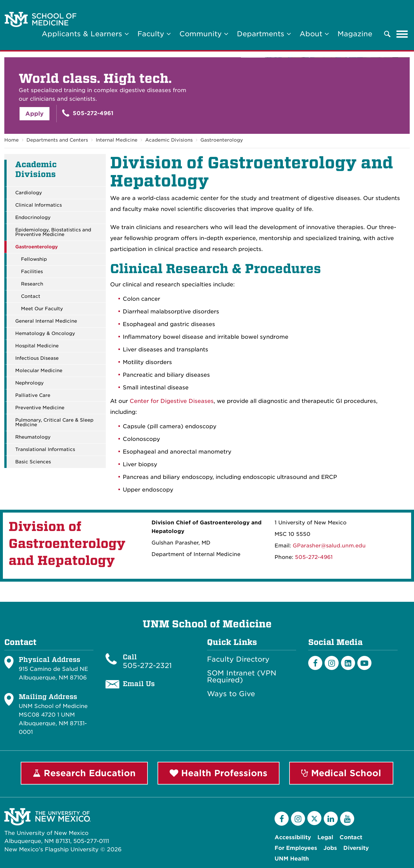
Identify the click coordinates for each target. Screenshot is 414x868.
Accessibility (293, 837)
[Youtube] (364, 663)
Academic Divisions (169, 140)
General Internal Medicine (46, 321)
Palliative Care (33, 395)
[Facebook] (315, 663)
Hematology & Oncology (45, 334)
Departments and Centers (57, 140)
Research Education (84, 773)
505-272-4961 (88, 113)
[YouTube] (347, 819)
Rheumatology (33, 437)
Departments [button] (264, 34)
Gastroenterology (222, 140)
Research (32, 284)
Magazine (355, 34)
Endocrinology (33, 218)
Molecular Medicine (39, 371)
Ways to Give (231, 694)
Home (11, 140)
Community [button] (204, 34)
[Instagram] (332, 663)
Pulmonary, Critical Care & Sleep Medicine (54, 422)
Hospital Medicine (37, 346)
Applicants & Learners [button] (85, 34)
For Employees (296, 848)
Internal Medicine (117, 140)
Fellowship (34, 259)
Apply (34, 114)
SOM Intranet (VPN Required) (242, 677)
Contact (31, 296)
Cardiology (29, 193)
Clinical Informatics (39, 205)
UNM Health (292, 859)
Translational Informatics (45, 450)
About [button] (314, 34)
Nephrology (29, 383)
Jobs (330, 848)
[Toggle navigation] (402, 34)
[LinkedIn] (348, 663)
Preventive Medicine (40, 408)
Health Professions (218, 773)
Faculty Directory (238, 659)
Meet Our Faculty (42, 309)
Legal (325, 837)
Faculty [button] (154, 34)
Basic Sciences (33, 462)
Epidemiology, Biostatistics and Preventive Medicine (53, 232)
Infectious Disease (37, 358)
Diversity (356, 848)
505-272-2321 (147, 666)
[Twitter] (314, 818)
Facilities (32, 272)
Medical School (341, 773)
